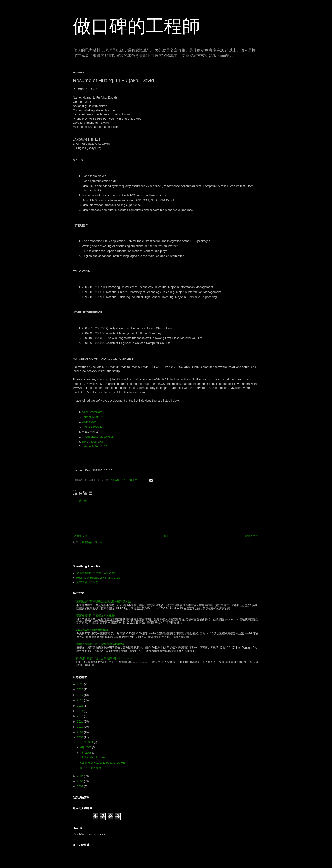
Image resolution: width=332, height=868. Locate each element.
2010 (80, 727)
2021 (80, 684)
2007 (80, 776)
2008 (80, 737)
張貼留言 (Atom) (92, 542)
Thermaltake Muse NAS (98, 437)
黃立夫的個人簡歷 (87, 582)
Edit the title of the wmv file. (96, 757)
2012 (80, 716)
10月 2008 (87, 742)
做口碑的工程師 (137, 26)
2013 (80, 711)
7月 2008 (86, 753)
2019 (80, 695)
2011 (80, 722)
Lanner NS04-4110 (95, 417)
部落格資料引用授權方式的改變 (95, 573)
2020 (80, 690)
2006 (80, 781)
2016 (80, 700)
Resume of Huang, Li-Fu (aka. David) (99, 578)
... (87, 834)
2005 (80, 787)
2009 (80, 732)
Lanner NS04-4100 (95, 446)
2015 (80, 706)
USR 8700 (89, 422)
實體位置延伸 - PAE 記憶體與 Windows (100, 644)
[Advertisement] (166, 518)
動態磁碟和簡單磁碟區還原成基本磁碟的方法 (104, 602)
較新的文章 (81, 536)
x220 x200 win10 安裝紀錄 (92, 630)
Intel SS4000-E (92, 427)
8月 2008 (86, 747)
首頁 (166, 536)
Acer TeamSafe (92, 412)
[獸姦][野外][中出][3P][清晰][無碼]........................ (105, 658)
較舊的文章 (251, 536)
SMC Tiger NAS (93, 442)
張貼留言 (84, 501)
